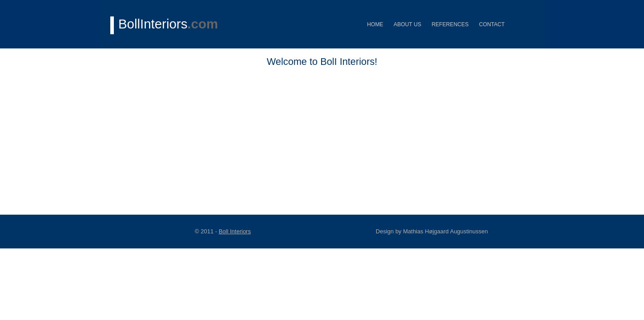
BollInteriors (168, 24)
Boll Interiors (235, 231)
